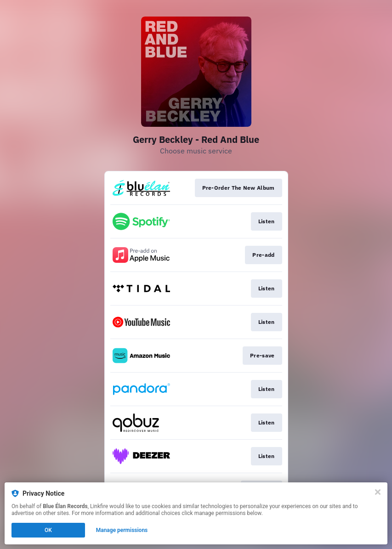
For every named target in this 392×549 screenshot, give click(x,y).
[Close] (378, 492)
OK (48, 530)
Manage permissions (122, 530)
